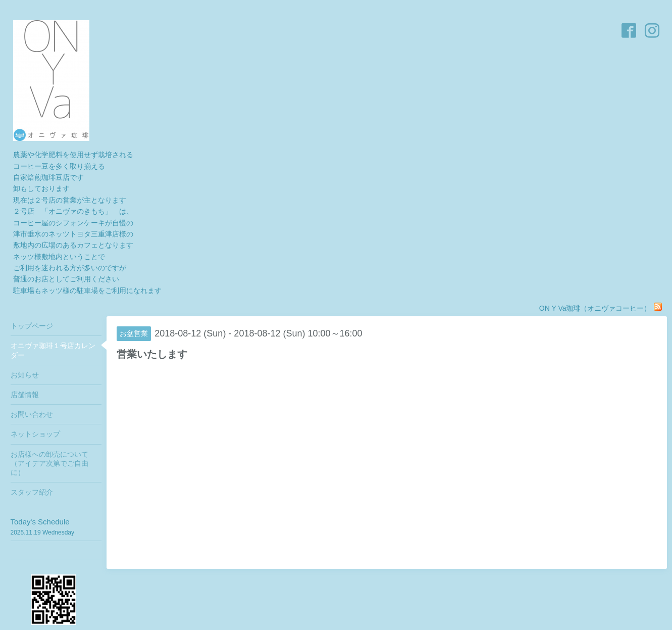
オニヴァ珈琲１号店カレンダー (53, 350)
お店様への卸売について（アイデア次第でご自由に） (49, 463)
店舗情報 (25, 395)
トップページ (32, 326)
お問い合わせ (32, 414)
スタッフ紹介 (32, 492)
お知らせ (25, 375)
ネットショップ (35, 434)
